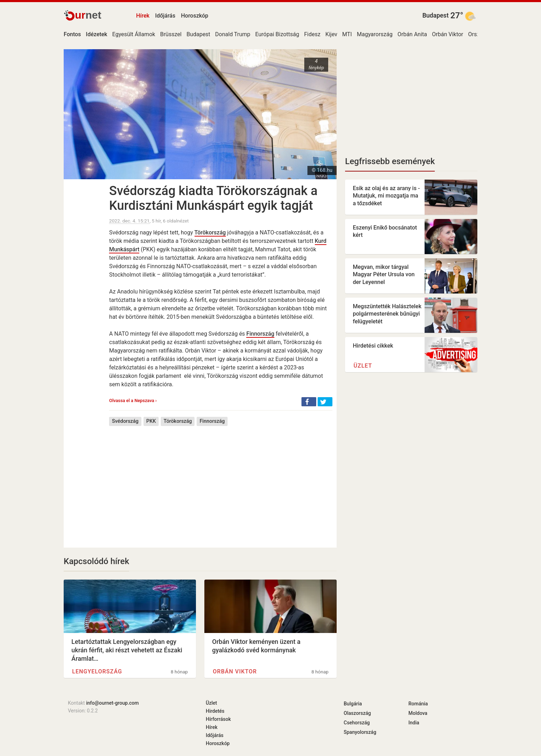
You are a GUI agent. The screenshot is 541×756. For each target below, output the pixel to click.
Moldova (418, 713)
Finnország (260, 334)
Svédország (125, 421)
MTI (347, 34)
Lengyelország (97, 671)
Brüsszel (171, 34)
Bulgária (353, 704)
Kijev (331, 34)
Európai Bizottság (277, 34)
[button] (309, 402)
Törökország (210, 232)
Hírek (143, 16)
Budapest (436, 15)
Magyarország (375, 34)
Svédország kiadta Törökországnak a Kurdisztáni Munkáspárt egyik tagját (213, 198)
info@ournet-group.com (113, 703)
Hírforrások (218, 719)
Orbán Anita (412, 34)
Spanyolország (360, 732)
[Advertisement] (221, 482)
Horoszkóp (195, 16)
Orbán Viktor (448, 34)
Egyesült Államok (134, 34)
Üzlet (363, 366)
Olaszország (357, 713)
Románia (418, 704)
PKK (151, 421)
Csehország (357, 723)
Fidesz (312, 34)
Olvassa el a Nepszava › (133, 400)
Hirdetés (215, 711)
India (414, 723)
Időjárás (165, 16)
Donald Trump (233, 34)
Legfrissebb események (390, 161)
